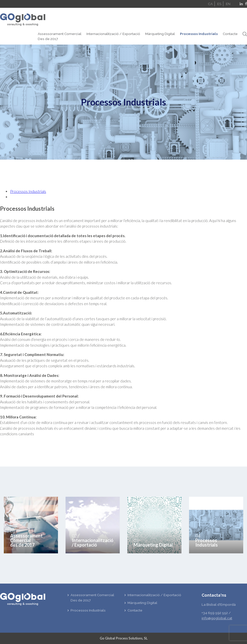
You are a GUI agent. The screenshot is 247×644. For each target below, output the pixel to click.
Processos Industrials (199, 34)
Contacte (230, 34)
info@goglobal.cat (217, 618)
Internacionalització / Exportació (113, 34)
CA (210, 4)
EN (228, 4)
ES (219, 4)
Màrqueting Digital (160, 34)
